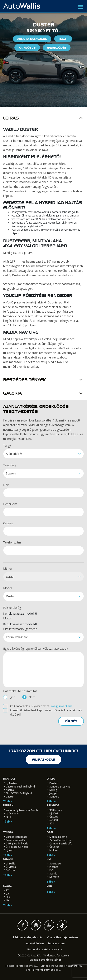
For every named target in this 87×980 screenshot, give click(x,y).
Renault (9, 779)
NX (8, 900)
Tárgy (7, 446)
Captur (10, 797)
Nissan (8, 805)
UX (7, 894)
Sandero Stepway (60, 787)
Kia (49, 859)
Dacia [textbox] (10, 577)
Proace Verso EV (15, 840)
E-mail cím (10, 504)
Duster (54, 783)
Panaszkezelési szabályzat (45, 949)
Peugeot (53, 805)
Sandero (54, 797)
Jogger (54, 793)
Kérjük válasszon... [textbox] (18, 637)
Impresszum (56, 943)
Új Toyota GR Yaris (17, 847)
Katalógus (27, 48)
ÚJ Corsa (54, 847)
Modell (8, 588)
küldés (71, 721)
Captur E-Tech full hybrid (20, 787)
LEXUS (7, 886)
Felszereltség (12, 608)
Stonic (53, 874)
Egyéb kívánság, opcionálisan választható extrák (36, 649)
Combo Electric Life (61, 844)
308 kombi (56, 810)
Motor (7, 618)
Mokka (54, 850)
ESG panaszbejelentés (28, 937)
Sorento (54, 877)
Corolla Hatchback (17, 837)
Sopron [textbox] (11, 473)
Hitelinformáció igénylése (20, 629)
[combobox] (43, 454)
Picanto (54, 867)
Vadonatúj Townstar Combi (22, 810)
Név (6, 485)
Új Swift (10, 864)
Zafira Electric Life (60, 840)
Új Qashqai (12, 813)
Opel (50, 832)
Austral (10, 790)
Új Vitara (11, 867)
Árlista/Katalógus (32, 39)
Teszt (63, 39)
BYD (49, 886)
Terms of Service (42, 970)
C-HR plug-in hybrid (17, 844)
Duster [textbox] (10, 596)
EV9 (52, 870)
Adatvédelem (35, 943)
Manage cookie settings (45, 960)
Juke (8, 817)
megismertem (62, 706)
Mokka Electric (58, 837)
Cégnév (8, 523)
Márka (7, 568)
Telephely (10, 465)
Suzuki (8, 859)
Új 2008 (54, 813)
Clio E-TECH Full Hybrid (19, 793)
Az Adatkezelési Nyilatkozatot (29, 706)
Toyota (8, 832)
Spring (53, 790)
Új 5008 (54, 817)
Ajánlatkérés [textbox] (14, 454)
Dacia (51, 779)
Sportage (55, 864)
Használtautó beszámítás (20, 691)
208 (52, 823)
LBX (8, 897)
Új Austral (12, 783)
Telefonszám (12, 542)
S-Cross (10, 870)
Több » (8, 801)
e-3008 (54, 820)
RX (7, 890)
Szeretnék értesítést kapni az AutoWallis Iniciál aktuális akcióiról (46, 712)
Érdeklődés (57, 48)
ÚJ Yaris (10, 850)
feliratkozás (43, 760)
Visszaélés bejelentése (62, 937)
